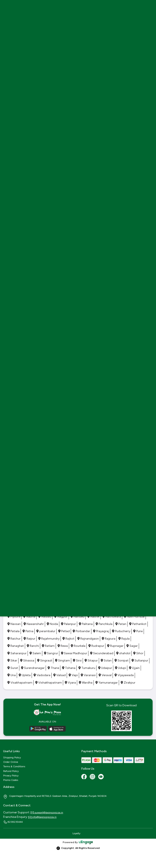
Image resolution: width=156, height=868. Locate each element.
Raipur (29, 639)
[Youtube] (101, 777)
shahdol (123, 653)
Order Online (11, 762)
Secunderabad (102, 653)
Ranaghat (16, 646)
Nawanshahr (34, 624)
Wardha (86, 683)
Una (12, 675)
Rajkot (68, 639)
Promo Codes (11, 780)
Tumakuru (87, 668)
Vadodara (42, 675)
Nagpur (61, 617)
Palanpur (68, 624)
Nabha (29, 617)
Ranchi (33, 646)
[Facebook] (84, 777)
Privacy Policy (11, 776)
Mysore (14, 617)
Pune (138, 631)
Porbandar (81, 631)
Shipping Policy (12, 758)
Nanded (77, 617)
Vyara (70, 683)
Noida (52, 624)
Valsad (60, 675)
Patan (121, 624)
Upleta (25, 675)
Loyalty (76, 833)
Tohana (69, 668)
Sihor (138, 653)
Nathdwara (112, 617)
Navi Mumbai (134, 617)
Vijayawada (124, 675)
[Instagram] (93, 777)
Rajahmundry (49, 639)
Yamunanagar (107, 683)
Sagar (132, 646)
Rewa (63, 646)
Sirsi (77, 661)
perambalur (46, 631)
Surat (13, 668)
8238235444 (13, 822)
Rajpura (109, 639)
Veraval (105, 675)
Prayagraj (101, 631)
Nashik (93, 617)
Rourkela (78, 646)
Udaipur (105, 668)
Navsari (14, 624)
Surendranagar (33, 668)
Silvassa (27, 661)
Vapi (73, 675)
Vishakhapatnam (49, 683)
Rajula (124, 639)
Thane (53, 668)
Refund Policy (11, 771)
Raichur (14, 639)
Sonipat (122, 661)
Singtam (62, 661)
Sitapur (91, 661)
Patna (28, 631)
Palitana (86, 624)
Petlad (64, 631)
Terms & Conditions (14, 766)
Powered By (78, 842)
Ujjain (134, 668)
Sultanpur (140, 661)
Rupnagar (115, 646)
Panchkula (104, 624)
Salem (35, 653)
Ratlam (48, 646)
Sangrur (51, 653)
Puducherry (121, 631)
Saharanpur (17, 653)
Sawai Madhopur (74, 653)
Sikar (12, 661)
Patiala (13, 631)
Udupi (121, 668)
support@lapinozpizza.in (47, 813)
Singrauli (45, 661)
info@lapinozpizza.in (42, 817)
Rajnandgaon (88, 639)
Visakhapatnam (20, 683)
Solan (106, 661)
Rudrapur (96, 646)
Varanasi (88, 675)
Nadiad (45, 617)
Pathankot (138, 624)
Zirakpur (128, 683)
